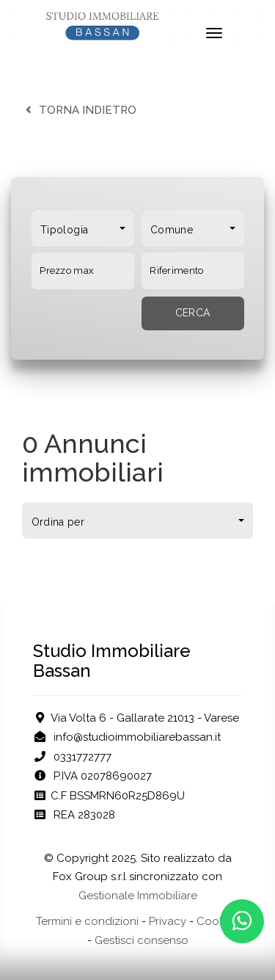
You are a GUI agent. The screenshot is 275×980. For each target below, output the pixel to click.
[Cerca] (193, 313)
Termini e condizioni (87, 921)
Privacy (168, 921)
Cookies (218, 921)
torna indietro (79, 110)
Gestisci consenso (142, 940)
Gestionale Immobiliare (138, 896)
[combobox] (83, 228)
